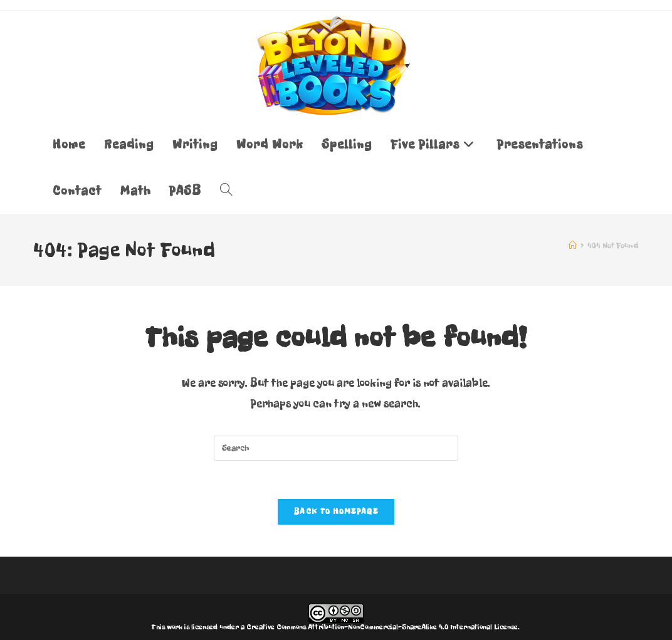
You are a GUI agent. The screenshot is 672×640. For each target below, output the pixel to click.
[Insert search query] (336, 448)
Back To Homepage (336, 511)
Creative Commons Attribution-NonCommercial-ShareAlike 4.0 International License (382, 627)
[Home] (573, 246)
